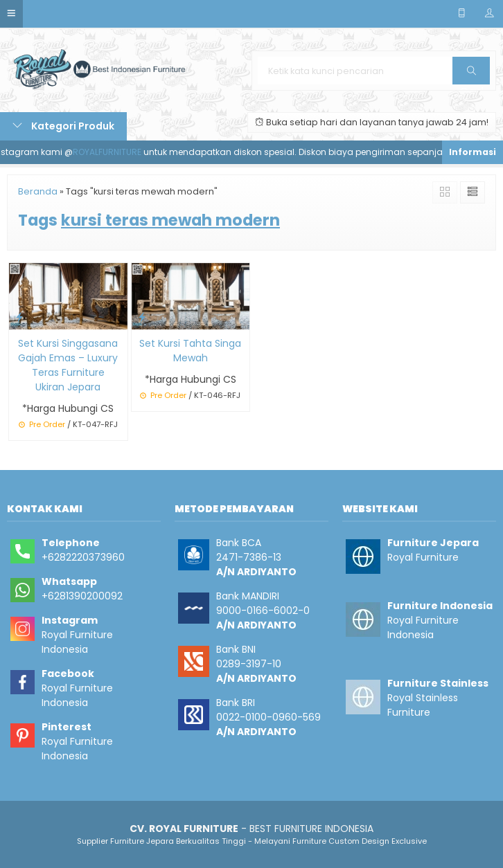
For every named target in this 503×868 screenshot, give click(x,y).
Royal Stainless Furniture (423, 705)
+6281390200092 (82, 596)
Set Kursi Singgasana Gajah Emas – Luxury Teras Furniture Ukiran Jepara (68, 365)
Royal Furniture (423, 557)
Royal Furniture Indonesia (77, 642)
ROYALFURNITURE (112, 152)
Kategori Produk (63, 126)
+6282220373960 (83, 557)
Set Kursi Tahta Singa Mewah (190, 351)
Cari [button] (471, 75)
